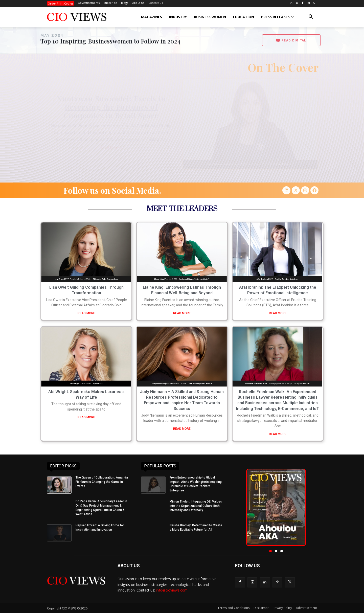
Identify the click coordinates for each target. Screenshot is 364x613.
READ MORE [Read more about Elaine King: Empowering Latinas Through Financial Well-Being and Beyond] (182, 313)
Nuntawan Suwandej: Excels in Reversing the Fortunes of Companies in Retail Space (111, 107)
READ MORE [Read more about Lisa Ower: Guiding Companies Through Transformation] (86, 313)
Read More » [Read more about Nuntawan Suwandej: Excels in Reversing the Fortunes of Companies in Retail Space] (111, 148)
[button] (311, 17)
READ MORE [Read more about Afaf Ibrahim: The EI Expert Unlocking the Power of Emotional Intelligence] (278, 313)
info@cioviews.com (172, 590)
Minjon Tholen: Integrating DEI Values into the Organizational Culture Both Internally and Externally (196, 506)
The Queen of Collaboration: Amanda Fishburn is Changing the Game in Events (102, 482)
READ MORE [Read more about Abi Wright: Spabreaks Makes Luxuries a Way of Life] (86, 417)
